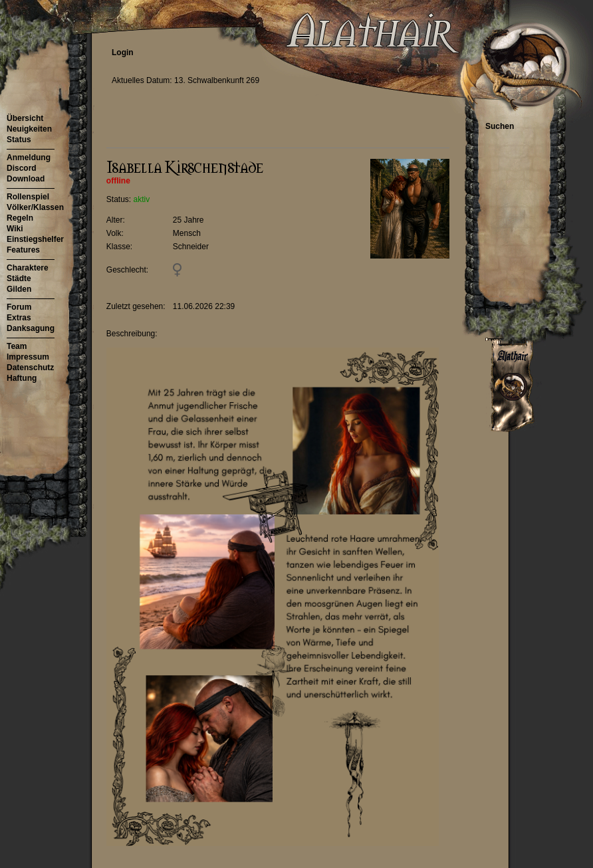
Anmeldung (29, 158)
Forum (19, 307)
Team (17, 346)
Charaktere (28, 268)
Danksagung (31, 328)
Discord (22, 168)
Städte (19, 278)
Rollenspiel (28, 197)
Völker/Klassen (35, 207)
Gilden (19, 289)
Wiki (15, 229)
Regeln (20, 218)
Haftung (22, 378)
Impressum (28, 357)
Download (26, 179)
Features (23, 250)
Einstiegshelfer (35, 239)
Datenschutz (30, 368)
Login (123, 53)
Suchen (500, 126)
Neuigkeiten (29, 129)
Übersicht (25, 118)
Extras (19, 318)
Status (19, 140)
